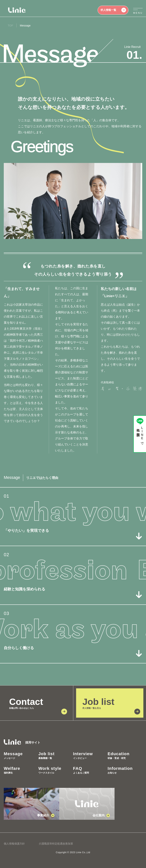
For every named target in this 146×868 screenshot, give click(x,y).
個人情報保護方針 (14, 844)
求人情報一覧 (113, 10)
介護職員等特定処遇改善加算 (56, 844)
